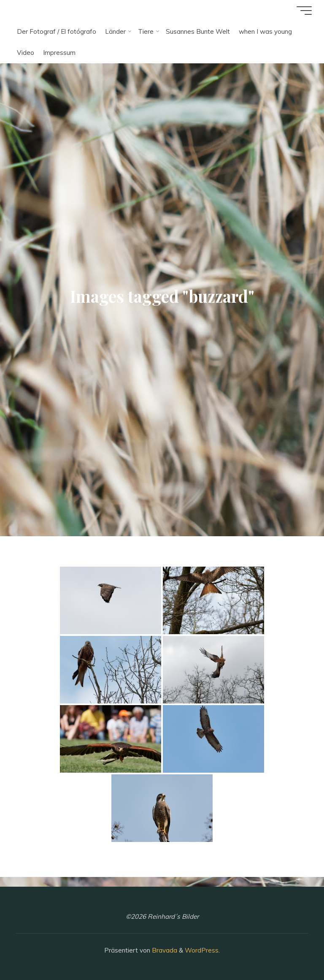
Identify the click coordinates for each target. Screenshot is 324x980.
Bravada (164, 950)
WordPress (202, 950)
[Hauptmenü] (304, 11)
